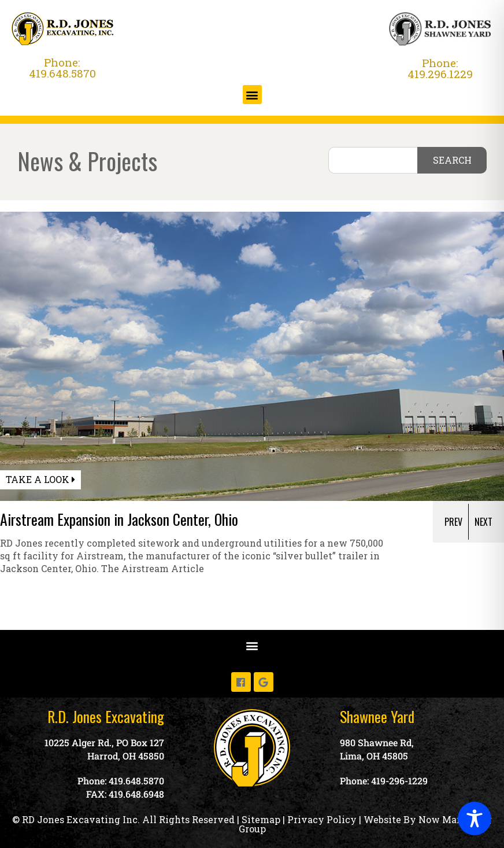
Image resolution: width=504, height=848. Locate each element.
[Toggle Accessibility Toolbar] (475, 818)
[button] (252, 95)
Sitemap (261, 819)
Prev (453, 522)
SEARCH (452, 160)
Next (483, 522)
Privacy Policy (322, 819)
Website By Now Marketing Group (366, 824)
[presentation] (457, 522)
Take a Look (40, 479)
